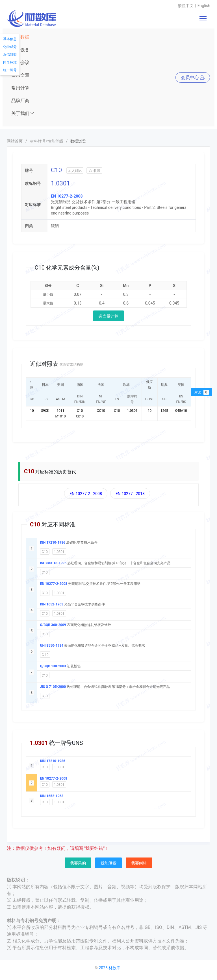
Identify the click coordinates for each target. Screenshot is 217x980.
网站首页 (15, 141)
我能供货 (108, 863)
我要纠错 (139, 863)
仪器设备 (20, 50)
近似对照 (10, 54)
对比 (202, 392)
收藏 (94, 171)
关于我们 (23, 113)
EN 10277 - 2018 (130, 494)
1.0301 (59, 552)
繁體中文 (186, 6)
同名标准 (10, 62)
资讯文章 (20, 75)
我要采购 (78, 863)
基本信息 (10, 39)
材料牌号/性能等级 (47, 141)
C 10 (45, 655)
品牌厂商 (20, 101)
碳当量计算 (108, 316)
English (204, 6)
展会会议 (20, 63)
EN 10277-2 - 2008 (86, 494)
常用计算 (20, 88)
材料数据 (20, 37)
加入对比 (75, 171)
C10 (45, 552)
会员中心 (193, 77)
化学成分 (10, 47)
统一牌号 (10, 70)
